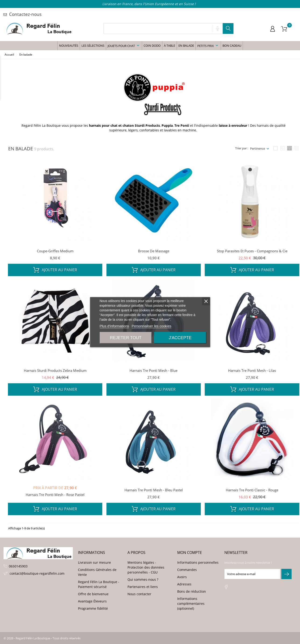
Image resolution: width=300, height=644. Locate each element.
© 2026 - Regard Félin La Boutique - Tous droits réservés (42, 638)
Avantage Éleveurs (92, 601)
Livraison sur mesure (94, 562)
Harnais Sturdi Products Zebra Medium (55, 370)
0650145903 (18, 566)
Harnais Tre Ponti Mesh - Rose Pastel (55, 495)
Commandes (187, 570)
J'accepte (180, 338)
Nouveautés (69, 46)
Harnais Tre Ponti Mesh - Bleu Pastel (154, 490)
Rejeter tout (126, 338)
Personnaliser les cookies (152, 326)
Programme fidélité (93, 608)
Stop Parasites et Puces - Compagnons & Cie (252, 251)
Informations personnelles (198, 562)
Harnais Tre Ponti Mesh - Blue (154, 370)
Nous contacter (139, 594)
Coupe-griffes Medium (55, 251)
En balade (186, 46)
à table (169, 46)
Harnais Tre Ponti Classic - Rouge (252, 490)
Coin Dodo (152, 46)
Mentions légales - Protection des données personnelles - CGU (146, 567)
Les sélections (93, 46)
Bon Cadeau (232, 46)
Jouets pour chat (124, 46)
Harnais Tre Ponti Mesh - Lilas (252, 370)
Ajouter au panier (55, 270)
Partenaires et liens (143, 587)
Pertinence (258, 148)
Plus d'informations (114, 326)
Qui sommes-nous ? (143, 579)
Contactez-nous (23, 14)
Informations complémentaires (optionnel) (191, 604)
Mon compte (190, 553)
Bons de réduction (192, 591)
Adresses (184, 584)
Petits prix (208, 46)
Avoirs (182, 577)
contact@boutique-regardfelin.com (37, 573)
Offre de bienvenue (93, 594)
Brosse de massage (154, 251)
